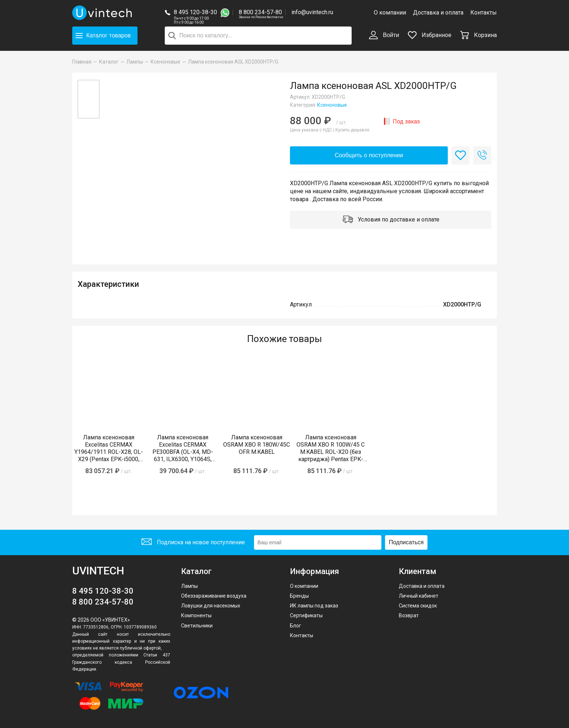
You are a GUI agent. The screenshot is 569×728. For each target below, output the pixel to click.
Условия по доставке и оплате (391, 220)
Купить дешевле (352, 130)
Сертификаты (306, 615)
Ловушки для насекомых (211, 606)
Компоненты (196, 615)
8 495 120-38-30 (195, 12)
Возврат (409, 615)
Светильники (197, 626)
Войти (384, 36)
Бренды (299, 596)
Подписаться (406, 542)
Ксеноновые (332, 105)
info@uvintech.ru (312, 12)
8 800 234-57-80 (261, 13)
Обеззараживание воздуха (214, 596)
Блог (296, 626)
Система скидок (418, 606)
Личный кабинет (419, 596)
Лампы (189, 586)
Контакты (484, 13)
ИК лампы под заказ (314, 606)
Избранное (430, 35)
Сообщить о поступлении (369, 155)
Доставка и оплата (438, 13)
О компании (390, 13)
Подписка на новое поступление (193, 543)
